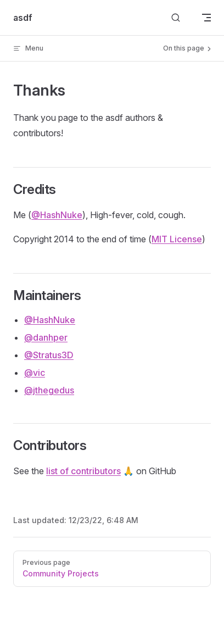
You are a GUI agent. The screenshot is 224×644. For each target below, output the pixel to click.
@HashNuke (57, 215)
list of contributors (83, 471)
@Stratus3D (49, 355)
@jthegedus (49, 390)
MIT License (177, 239)
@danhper (46, 337)
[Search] (176, 18)
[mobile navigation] (206, 18)
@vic (35, 373)
